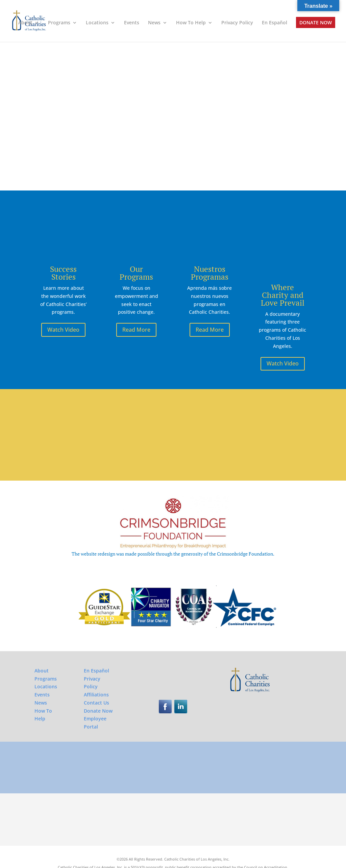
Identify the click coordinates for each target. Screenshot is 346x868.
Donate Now (316, 23)
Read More (136, 330)
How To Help (191, 23)
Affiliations (96, 675)
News (154, 23)
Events (132, 23)
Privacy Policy (237, 23)
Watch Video (63, 330)
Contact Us (96, 682)
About (25, 23)
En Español (275, 23)
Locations (97, 23)
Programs (59, 23)
